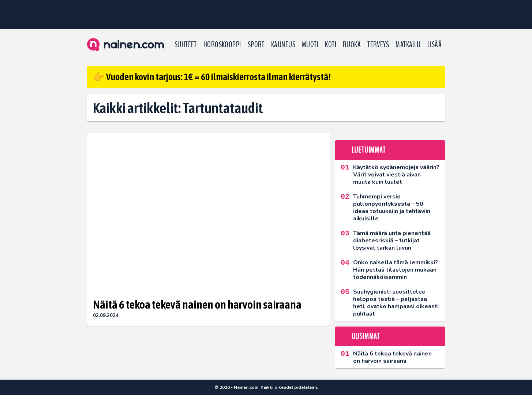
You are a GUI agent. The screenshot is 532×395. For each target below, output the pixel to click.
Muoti (310, 45)
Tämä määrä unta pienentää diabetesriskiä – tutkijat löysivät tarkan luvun (392, 241)
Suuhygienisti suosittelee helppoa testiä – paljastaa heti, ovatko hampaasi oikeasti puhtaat (396, 303)
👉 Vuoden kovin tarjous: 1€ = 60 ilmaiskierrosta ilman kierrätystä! (212, 77)
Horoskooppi (222, 45)
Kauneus (283, 45)
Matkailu (408, 45)
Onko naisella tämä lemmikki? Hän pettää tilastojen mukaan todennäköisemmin (396, 270)
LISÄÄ (434, 45)
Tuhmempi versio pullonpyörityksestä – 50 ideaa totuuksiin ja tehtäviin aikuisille (392, 208)
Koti (331, 45)
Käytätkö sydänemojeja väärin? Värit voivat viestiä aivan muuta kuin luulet (396, 175)
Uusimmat (366, 336)
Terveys (378, 45)
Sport (256, 45)
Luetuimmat (369, 150)
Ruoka (352, 45)
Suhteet (186, 45)
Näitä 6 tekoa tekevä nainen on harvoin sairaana (197, 304)
